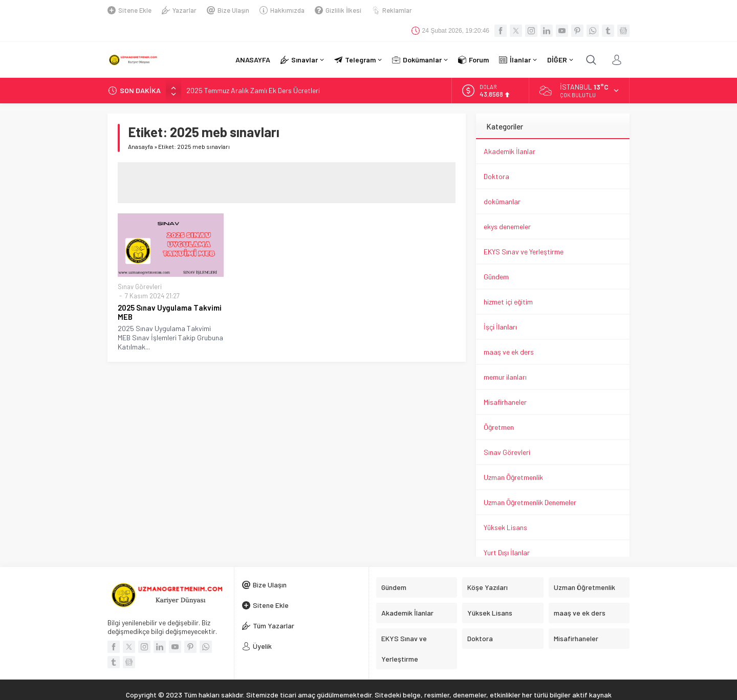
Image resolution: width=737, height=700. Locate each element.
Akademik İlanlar (510, 131)
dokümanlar (502, 181)
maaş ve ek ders (509, 331)
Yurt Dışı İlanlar (507, 532)
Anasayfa (140, 126)
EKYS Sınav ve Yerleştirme (524, 231)
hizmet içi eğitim (508, 281)
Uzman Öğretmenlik (513, 457)
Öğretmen (499, 407)
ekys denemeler (507, 206)
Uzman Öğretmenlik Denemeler (530, 482)
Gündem (496, 256)
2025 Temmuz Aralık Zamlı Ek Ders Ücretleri (253, 70)
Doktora (496, 156)
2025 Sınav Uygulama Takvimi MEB (170, 292)
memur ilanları (505, 356)
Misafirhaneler (505, 381)
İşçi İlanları (500, 306)
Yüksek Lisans (505, 507)
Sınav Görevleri (140, 266)
